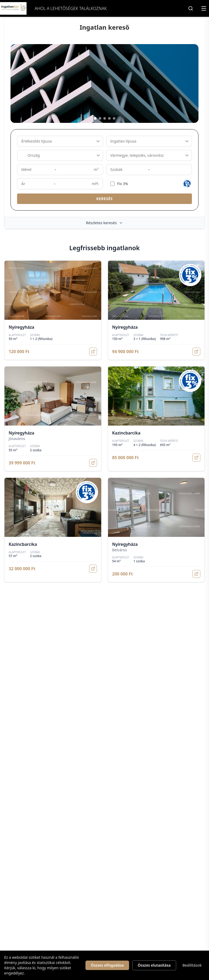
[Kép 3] (105, 118)
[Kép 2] (100, 118)
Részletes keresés (104, 223)
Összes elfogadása (107, 965)
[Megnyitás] (93, 352)
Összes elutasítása (154, 965)
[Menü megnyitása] (204, 8)
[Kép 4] (109, 118)
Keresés (104, 199)
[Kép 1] (95, 118)
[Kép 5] (114, 118)
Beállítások (192, 965)
